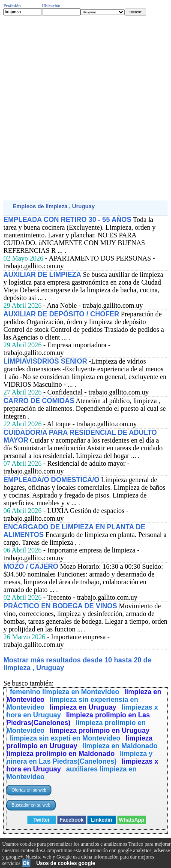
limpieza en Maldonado (120, 746)
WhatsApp (131, 820)
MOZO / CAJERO (31, 566)
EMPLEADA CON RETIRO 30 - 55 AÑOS (67, 220)
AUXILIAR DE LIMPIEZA (42, 275)
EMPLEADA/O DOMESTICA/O (51, 480)
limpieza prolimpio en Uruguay (100, 730)
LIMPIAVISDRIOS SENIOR (45, 361)
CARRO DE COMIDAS (39, 401)
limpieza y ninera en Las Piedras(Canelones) (79, 757)
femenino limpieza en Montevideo (64, 692)
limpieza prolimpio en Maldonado (60, 754)
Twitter (42, 820)
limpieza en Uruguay (83, 707)
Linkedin (101, 820)
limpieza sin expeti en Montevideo (65, 738)
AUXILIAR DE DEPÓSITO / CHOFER (61, 314)
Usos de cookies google (66, 863)
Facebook (72, 820)
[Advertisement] (85, 108)
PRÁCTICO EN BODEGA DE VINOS (60, 606)
